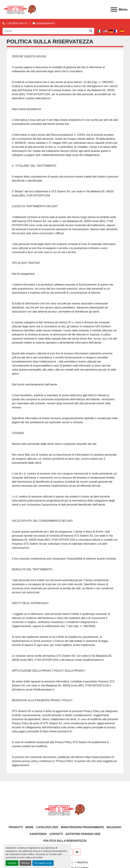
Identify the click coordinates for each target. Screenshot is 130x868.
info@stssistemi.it (46, 23)
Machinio (82, 862)
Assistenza (38, 834)
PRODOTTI (16, 827)
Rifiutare (25, 863)
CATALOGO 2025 (47, 827)
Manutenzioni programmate (82, 827)
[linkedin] (77, 852)
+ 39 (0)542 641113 (17, 23)
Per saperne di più (43, 863)
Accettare (12, 863)
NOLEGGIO (114, 827)
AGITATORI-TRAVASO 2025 (83, 834)
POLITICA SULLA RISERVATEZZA (65, 841)
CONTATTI (56, 834)
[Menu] (114, 9)
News (29, 827)
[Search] (45, 31)
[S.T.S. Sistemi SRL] (65, 810)
